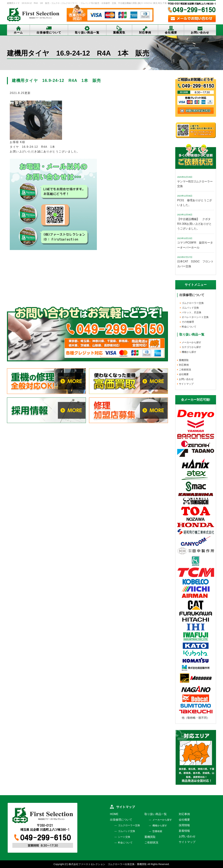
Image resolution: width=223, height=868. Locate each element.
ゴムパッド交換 (190, 308)
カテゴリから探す (191, 347)
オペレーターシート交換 (195, 317)
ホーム (18, 32)
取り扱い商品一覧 (87, 32)
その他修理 (188, 322)
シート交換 (124, 837)
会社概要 (171, 32)
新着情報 (184, 831)
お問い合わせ (200, 32)
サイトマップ (186, 384)
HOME (114, 814)
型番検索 (157, 831)
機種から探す (189, 352)
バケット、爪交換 (191, 312)
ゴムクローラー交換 (193, 303)
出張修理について (49, 32)
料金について (189, 327)
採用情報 (184, 825)
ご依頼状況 (185, 370)
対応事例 (145, 32)
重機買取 (119, 32)
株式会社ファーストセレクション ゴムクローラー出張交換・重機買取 (108, 864)
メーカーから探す (191, 342)
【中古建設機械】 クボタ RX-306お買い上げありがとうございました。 (195, 224)
